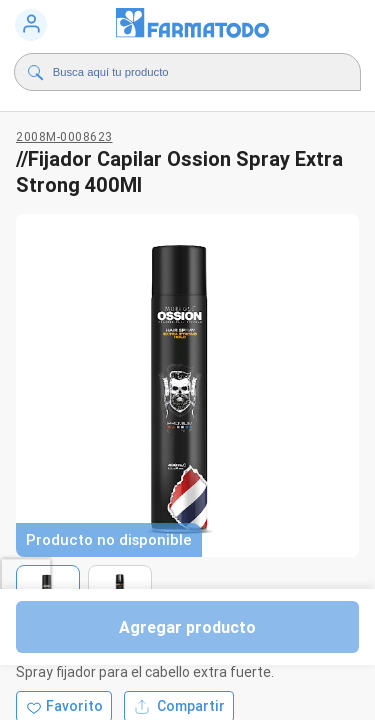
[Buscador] (192, 72)
